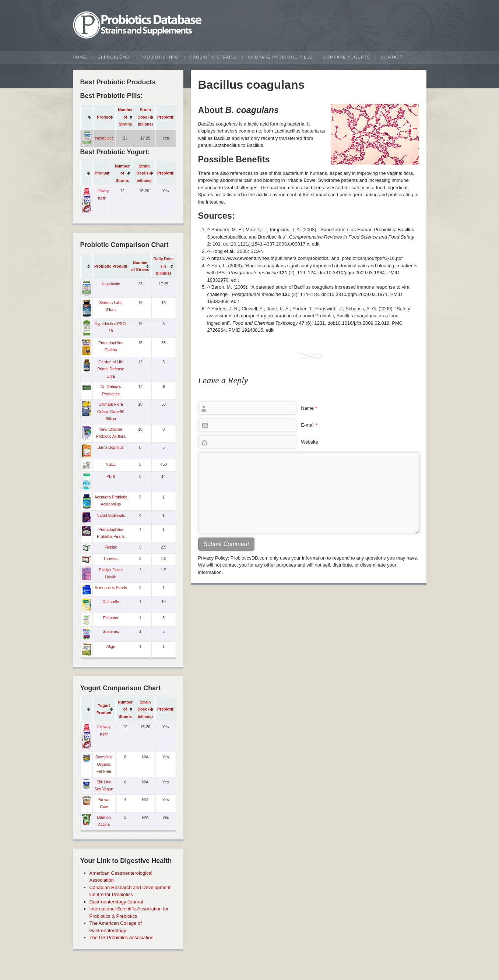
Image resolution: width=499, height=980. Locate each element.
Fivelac (111, 547)
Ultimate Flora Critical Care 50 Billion (111, 411)
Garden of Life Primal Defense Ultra (111, 369)
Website (310, 442)
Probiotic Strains (213, 57)
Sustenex (111, 631)
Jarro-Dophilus (111, 447)
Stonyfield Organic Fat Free (104, 764)
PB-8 (111, 476)
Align (111, 646)
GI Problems (114, 57)
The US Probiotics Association (122, 937)
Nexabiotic (105, 138)
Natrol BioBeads (111, 515)
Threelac (111, 558)
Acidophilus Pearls (111, 588)
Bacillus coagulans (252, 85)
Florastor (111, 618)
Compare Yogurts (347, 57)
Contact (392, 57)
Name (309, 408)
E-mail (309, 425)
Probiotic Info (159, 57)
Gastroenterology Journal (116, 902)
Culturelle (111, 602)
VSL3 (111, 464)
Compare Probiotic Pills (280, 57)
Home (80, 57)
